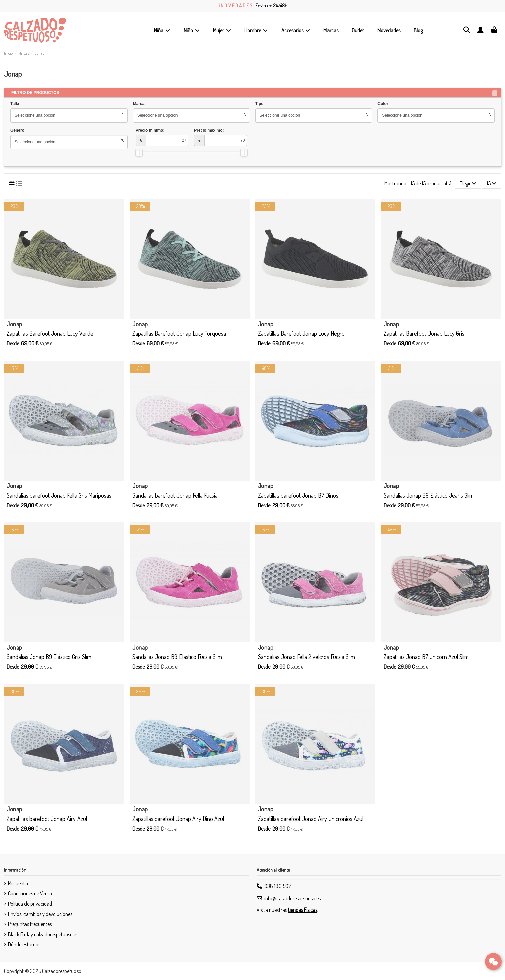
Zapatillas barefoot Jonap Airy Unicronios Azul (311, 819)
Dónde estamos (24, 944)
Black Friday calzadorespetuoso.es (43, 934)
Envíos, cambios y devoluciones (40, 914)
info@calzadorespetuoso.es (293, 898)
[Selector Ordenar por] (468, 183)
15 (491, 183)
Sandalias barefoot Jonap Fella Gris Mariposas (59, 495)
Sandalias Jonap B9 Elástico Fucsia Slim (177, 657)
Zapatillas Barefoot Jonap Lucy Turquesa (179, 333)
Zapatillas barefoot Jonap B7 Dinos (298, 495)
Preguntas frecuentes (30, 924)
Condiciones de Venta (30, 893)
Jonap (15, 324)
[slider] (139, 153)
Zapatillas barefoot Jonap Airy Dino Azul (178, 819)
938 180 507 (278, 886)
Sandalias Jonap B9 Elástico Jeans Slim (429, 495)
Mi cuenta (18, 883)
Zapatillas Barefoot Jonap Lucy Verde (50, 333)
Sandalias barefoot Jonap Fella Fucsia (175, 495)
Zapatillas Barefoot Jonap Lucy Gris (424, 333)
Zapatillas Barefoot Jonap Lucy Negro (301, 333)
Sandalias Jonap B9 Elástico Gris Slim (49, 657)
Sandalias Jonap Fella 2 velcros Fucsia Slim (307, 657)
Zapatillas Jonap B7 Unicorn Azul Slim (426, 657)
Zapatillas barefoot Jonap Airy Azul (47, 819)
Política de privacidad (30, 904)
